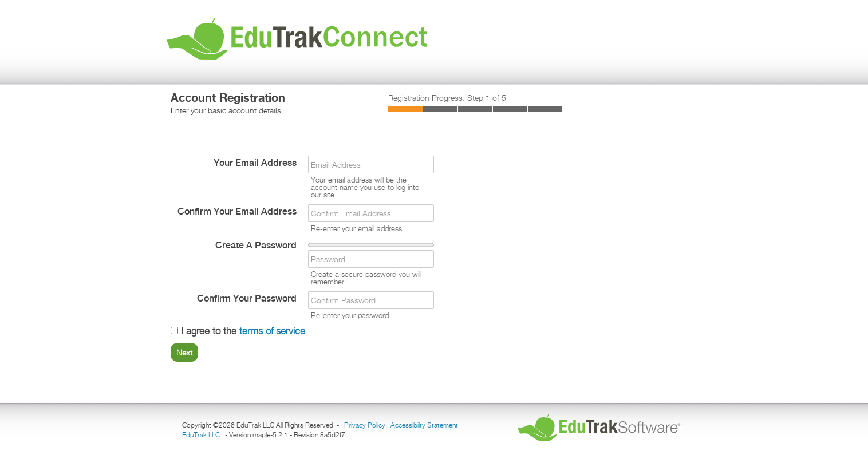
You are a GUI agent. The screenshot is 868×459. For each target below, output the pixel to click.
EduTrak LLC (201, 435)
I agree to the (238, 331)
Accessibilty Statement (424, 425)
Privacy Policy (365, 425)
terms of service (272, 331)
